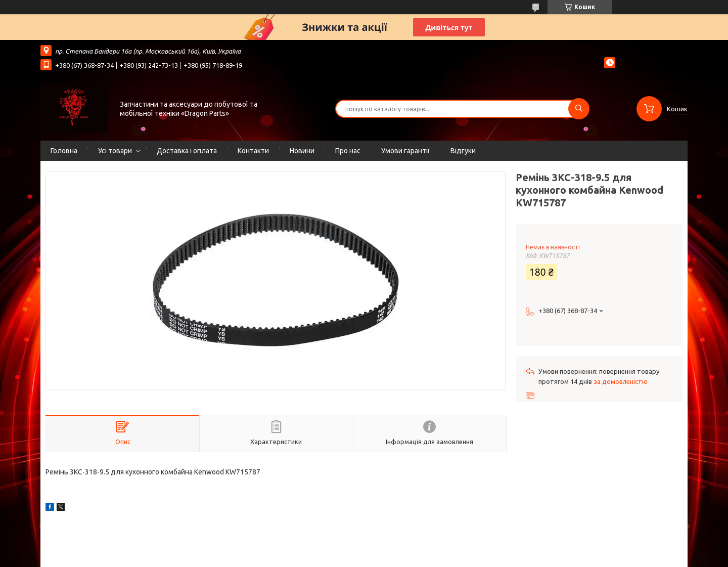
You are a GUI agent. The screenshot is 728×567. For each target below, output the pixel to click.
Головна (64, 151)
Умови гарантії (405, 151)
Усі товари (115, 151)
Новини (302, 151)
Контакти (253, 151)
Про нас (348, 151)
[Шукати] (579, 109)
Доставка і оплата (187, 151)
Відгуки (463, 151)
